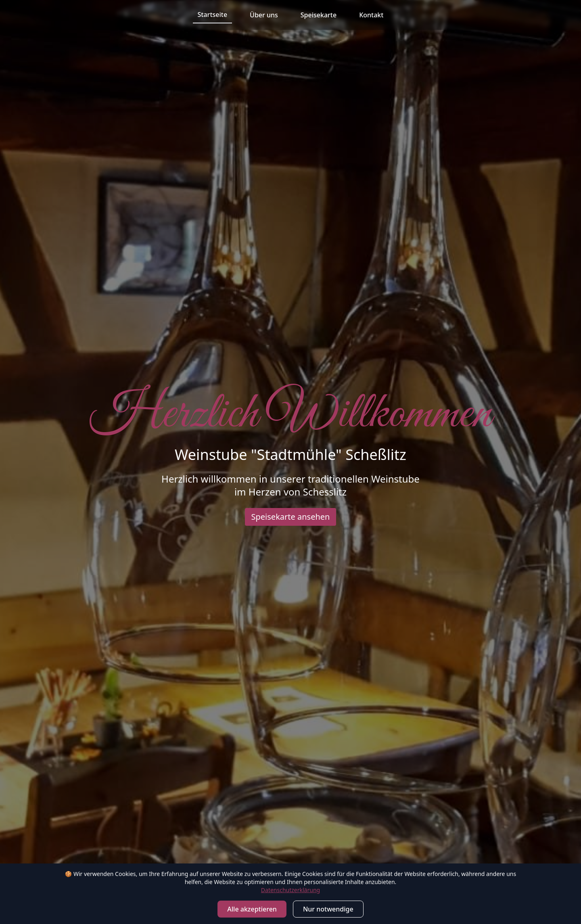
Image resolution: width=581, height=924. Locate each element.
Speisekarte (319, 15)
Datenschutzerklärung (290, 890)
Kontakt (371, 15)
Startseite (213, 15)
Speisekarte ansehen (291, 517)
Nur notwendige (328, 909)
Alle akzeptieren (252, 909)
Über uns (264, 15)
